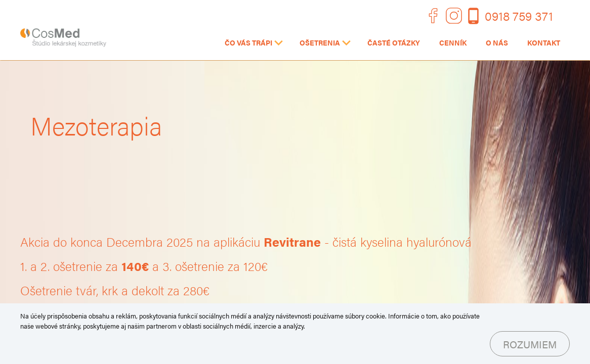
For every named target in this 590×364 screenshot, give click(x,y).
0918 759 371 (519, 15)
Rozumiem (530, 344)
